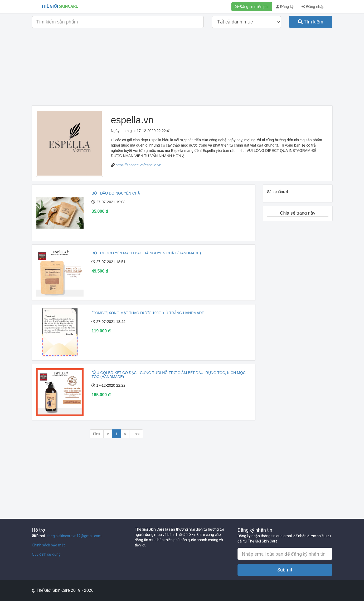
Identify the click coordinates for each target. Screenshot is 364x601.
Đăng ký (285, 7)
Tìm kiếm (311, 22)
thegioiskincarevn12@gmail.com (74, 536)
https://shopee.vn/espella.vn (138, 165)
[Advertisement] (182, 69)
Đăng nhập (313, 7)
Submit (285, 570)
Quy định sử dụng (46, 554)
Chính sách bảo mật (48, 545)
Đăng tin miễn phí (252, 7)
